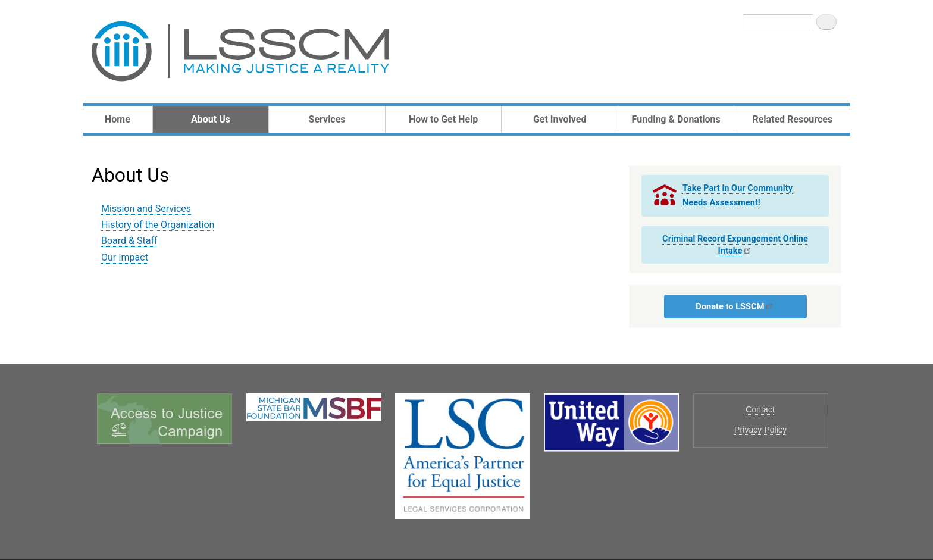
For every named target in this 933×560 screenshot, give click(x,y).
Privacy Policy (760, 430)
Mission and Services (146, 209)
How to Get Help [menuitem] (443, 119)
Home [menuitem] (118, 119)
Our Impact (125, 257)
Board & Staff (129, 241)
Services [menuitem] (327, 119)
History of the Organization (158, 225)
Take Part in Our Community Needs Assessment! (738, 195)
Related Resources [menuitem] (792, 119)
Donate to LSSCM (735, 306)
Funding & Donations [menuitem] (676, 119)
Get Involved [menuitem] (560, 119)
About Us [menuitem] (211, 119)
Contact (760, 410)
